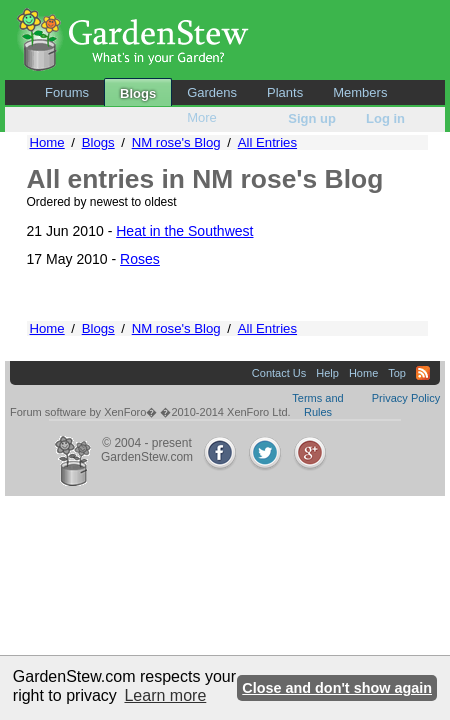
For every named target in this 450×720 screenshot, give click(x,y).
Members (360, 92)
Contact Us (279, 373)
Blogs (138, 93)
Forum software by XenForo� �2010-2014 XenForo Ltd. (150, 412)
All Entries (267, 142)
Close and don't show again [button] (337, 688)
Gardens (212, 92)
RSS (423, 373)
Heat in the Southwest (184, 231)
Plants (285, 92)
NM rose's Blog (176, 142)
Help (327, 373)
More (202, 117)
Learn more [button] (165, 695)
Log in (385, 118)
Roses (140, 259)
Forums (67, 92)
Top (397, 373)
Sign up (312, 118)
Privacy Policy (406, 398)
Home (47, 142)
